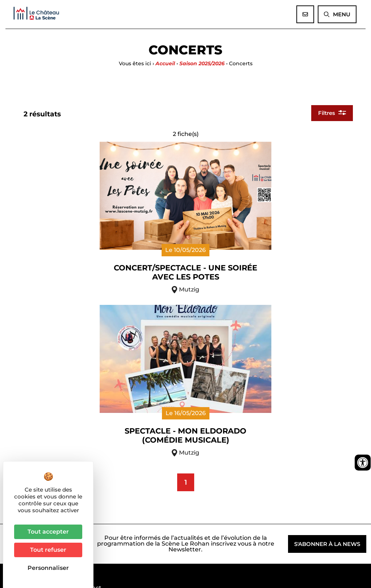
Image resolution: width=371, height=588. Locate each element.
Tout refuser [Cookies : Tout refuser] (48, 550)
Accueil (165, 63)
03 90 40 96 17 (113, 477)
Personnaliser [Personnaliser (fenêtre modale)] (48, 568)
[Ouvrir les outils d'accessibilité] (363, 463)
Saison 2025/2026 (202, 63)
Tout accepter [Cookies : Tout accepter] (48, 532)
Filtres (331, 133)
